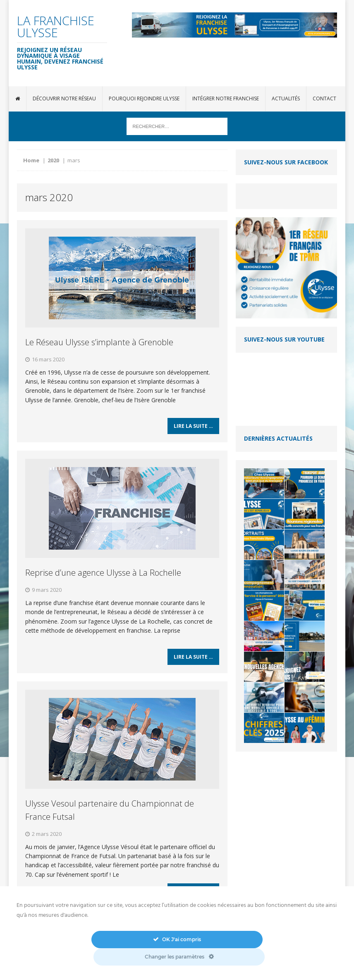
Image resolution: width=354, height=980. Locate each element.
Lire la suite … (193, 429)
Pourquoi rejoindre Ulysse (144, 98)
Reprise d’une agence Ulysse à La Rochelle (103, 576)
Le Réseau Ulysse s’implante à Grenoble (99, 342)
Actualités (286, 98)
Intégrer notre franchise (226, 98)
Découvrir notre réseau (64, 98)
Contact (324, 98)
